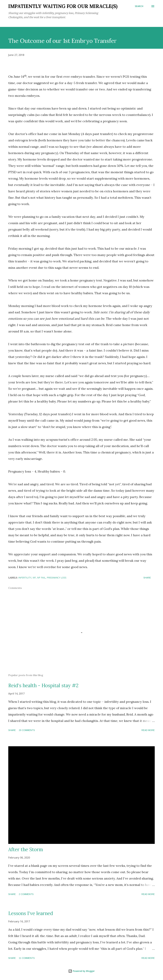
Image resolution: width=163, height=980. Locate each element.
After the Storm (26, 849)
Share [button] (147, 578)
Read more (148, 730)
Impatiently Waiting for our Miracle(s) (63, 6)
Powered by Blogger (81, 971)
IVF (34, 578)
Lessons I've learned (31, 913)
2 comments (26, 894)
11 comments (27, 958)
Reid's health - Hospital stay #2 (43, 685)
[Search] (139, 6)
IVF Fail (41, 578)
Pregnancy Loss (57, 578)
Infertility (25, 578)
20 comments (27, 730)
